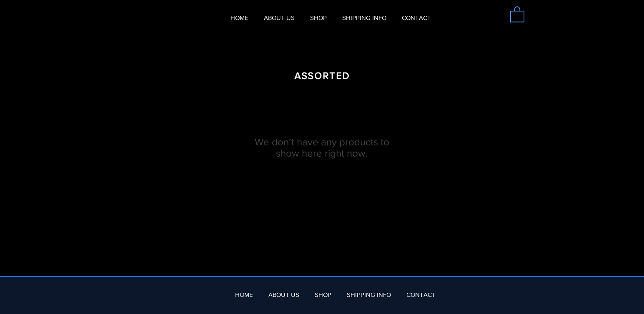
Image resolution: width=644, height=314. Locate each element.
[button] (517, 14)
